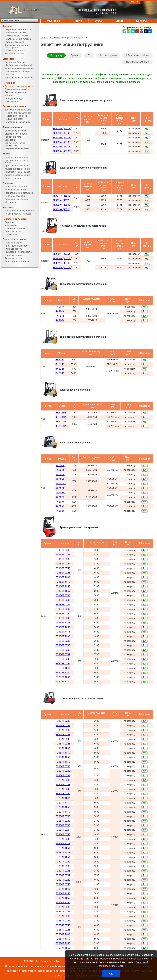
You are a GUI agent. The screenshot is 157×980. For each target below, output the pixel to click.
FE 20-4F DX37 (63, 785)
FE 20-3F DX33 (63, 645)
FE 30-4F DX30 (63, 862)
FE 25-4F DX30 (63, 816)
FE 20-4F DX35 (63, 780)
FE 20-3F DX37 (63, 654)
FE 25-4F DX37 (63, 830)
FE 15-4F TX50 (63, 753)
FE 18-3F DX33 (63, 600)
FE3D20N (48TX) (61, 210)
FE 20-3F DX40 (63, 659)
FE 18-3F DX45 (63, 618)
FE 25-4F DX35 (63, 825)
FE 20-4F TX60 (63, 812)
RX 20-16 (60, 311)
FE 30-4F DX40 (63, 880)
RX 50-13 (60, 364)
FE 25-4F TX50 (63, 848)
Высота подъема (108, 55)
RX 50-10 (60, 360)
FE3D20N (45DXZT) (63, 205)
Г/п (89, 55)
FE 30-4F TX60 (63, 903)
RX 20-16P (61, 413)
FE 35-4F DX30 (63, 907)
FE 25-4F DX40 (63, 835)
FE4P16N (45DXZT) (63, 129)
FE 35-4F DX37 (63, 921)
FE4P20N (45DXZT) (63, 138)
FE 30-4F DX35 (63, 871)
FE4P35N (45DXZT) (63, 151)
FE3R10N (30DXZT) (63, 259)
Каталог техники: (11, 21)
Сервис (119, 21)
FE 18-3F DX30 (63, 595)
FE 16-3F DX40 (63, 568)
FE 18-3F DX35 (63, 605)
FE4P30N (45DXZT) (63, 147)
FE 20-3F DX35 (63, 650)
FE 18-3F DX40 (63, 614)
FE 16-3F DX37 (63, 564)
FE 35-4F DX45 (63, 930)
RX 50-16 (60, 373)
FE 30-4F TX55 (63, 898)
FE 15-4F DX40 (63, 739)
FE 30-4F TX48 (63, 889)
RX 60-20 (60, 475)
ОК (111, 974)
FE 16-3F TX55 (63, 586)
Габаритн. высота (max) (137, 62)
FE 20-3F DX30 (63, 641)
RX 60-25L (61, 484)
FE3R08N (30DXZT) (63, 254)
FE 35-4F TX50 (63, 939)
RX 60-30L (61, 493)
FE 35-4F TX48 (63, 934)
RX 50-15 (60, 369)
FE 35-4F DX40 (63, 925)
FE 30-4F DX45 (63, 884)
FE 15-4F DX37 (63, 735)
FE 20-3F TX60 (63, 682)
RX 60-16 (60, 466)
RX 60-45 (60, 506)
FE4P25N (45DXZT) (63, 142)
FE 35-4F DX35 (63, 916)
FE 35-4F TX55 (63, 943)
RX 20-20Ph (61, 426)
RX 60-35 (60, 497)
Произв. (75, 55)
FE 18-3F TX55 (63, 632)
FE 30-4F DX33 (63, 866)
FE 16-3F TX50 (63, 582)
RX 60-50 (60, 511)
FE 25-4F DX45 (63, 839)
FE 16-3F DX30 (63, 550)
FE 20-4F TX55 (63, 807)
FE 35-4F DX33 (63, 912)
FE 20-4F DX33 (63, 776)
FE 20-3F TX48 (63, 668)
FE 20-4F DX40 (63, 789)
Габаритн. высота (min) (137, 55)
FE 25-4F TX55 (63, 853)
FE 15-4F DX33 (63, 726)
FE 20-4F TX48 (63, 798)
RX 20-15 (60, 307)
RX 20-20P (61, 422)
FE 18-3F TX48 (63, 623)
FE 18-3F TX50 (63, 627)
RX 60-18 (60, 470)
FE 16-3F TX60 (63, 591)
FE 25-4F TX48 (63, 844)
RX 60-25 (60, 479)
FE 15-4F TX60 (63, 762)
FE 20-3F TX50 (63, 673)
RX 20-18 (60, 316)
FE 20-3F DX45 (63, 664)
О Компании (54, 21)
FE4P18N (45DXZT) (63, 133)
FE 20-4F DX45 (63, 794)
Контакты (142, 21)
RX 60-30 (60, 488)
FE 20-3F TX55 (63, 677)
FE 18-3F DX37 (63, 609)
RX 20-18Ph (61, 417)
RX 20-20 (60, 320)
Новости (77, 21)
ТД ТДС (20, 10)
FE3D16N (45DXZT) (63, 196)
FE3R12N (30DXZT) (63, 263)
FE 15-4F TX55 (63, 757)
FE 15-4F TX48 (63, 748)
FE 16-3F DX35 (63, 559)
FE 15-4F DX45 (63, 744)
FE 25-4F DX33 (63, 821)
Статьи (99, 21)
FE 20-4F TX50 (63, 803)
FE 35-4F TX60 (63, 948)
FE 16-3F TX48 (63, 577)
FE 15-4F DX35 (63, 730)
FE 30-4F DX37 (63, 875)
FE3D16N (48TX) (61, 200)
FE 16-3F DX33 (63, 555)
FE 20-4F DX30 (63, 771)
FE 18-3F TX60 (63, 636)
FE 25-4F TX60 (63, 857)
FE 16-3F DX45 (63, 573)
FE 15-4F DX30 (63, 721)
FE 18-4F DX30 (63, 766)
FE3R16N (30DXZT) (63, 268)
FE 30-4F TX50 (63, 894)
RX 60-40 (60, 502)
